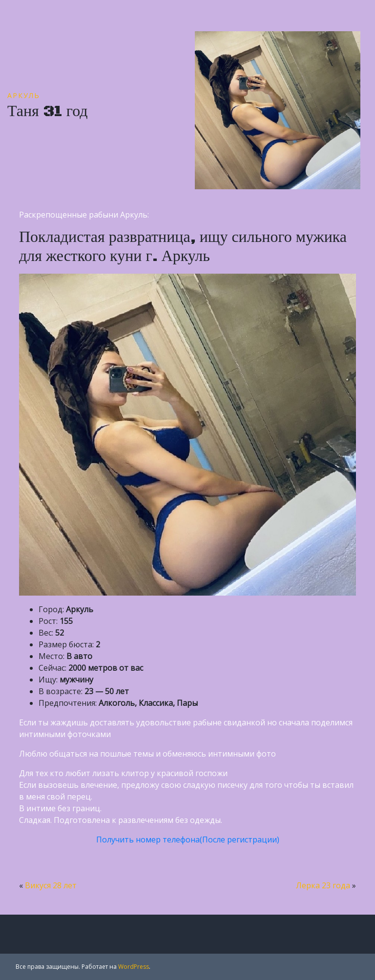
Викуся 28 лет (51, 885)
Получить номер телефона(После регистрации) (188, 840)
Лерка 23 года (323, 885)
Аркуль (24, 95)
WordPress (134, 967)
